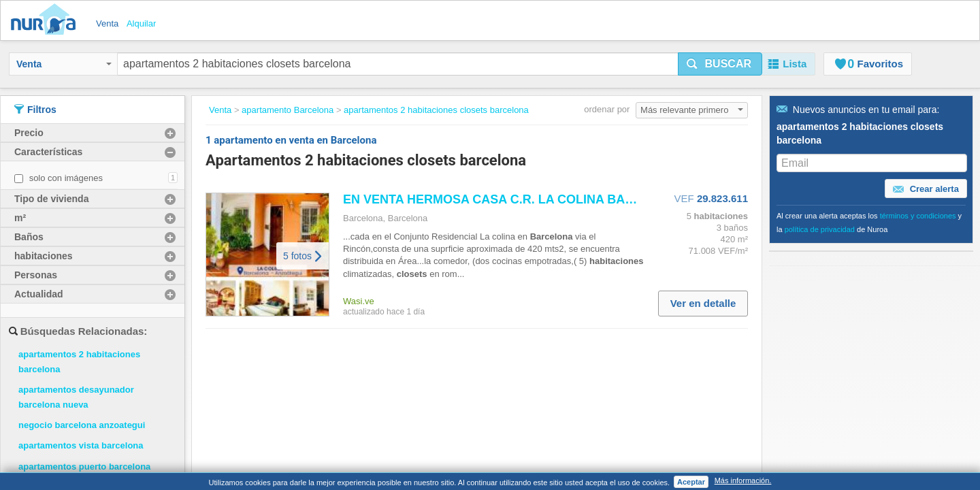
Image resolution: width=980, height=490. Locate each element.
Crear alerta (926, 189)
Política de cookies (447, 421)
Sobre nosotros (317, 407)
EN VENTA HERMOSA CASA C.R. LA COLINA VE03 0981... (551, 199)
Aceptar (691, 482)
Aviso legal (430, 393)
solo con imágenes (66, 178)
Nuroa (47, 20)
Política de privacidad (453, 407)
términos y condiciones (918, 216)
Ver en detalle (703, 303)
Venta (64, 64)
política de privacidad (820, 229)
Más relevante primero (692, 110)
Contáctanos (311, 421)
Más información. (743, 480)
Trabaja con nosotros (329, 393)
